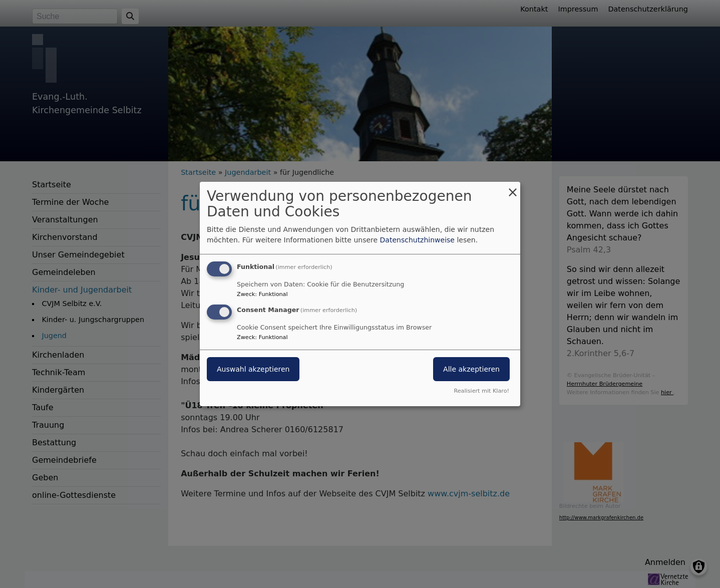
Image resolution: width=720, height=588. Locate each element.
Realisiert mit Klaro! (481, 391)
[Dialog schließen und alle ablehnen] (513, 188)
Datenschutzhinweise (417, 240)
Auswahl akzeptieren (253, 369)
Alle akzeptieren (471, 369)
